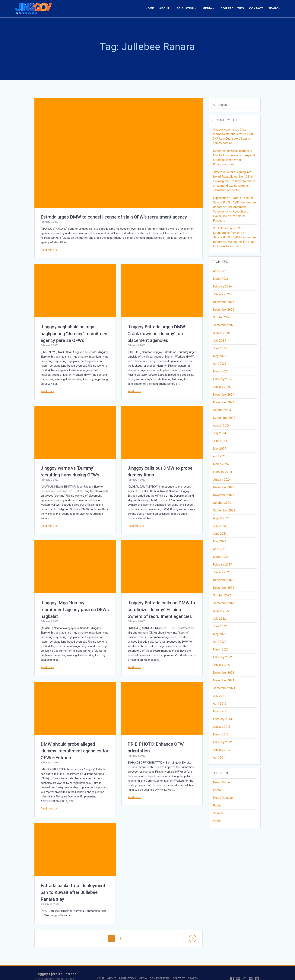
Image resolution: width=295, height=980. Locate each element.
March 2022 (221, 649)
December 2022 (224, 580)
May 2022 (220, 634)
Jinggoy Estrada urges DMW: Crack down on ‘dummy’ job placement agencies (157, 334)
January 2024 (222, 480)
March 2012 (221, 734)
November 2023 (224, 495)
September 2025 (224, 325)
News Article (221, 782)
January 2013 (222, 727)
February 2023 (222, 565)
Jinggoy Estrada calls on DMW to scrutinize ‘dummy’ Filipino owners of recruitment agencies (161, 610)
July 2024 (219, 433)
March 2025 (221, 371)
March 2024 (221, 464)
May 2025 (220, 356)
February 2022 (222, 657)
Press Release (223, 798)
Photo (217, 790)
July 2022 (219, 619)
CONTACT (256, 8)
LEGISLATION (185, 8)
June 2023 (220, 534)
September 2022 (224, 603)
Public (217, 805)
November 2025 (224, 310)
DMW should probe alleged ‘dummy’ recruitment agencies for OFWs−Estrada (75, 751)
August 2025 (221, 333)
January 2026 (222, 294)
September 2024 (224, 418)
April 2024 (220, 456)
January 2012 (222, 750)
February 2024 (222, 472)
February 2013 (222, 719)
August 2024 (221, 425)
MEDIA (208, 8)
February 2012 (222, 742)
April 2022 (220, 642)
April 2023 (220, 549)
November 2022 (224, 588)
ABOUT (165, 8)
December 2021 (224, 673)
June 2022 (220, 626)
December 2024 (224, 395)
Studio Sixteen (75, 972)
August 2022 (221, 611)
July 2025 (219, 341)
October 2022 (222, 595)
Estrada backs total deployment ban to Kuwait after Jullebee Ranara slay (160, 881)
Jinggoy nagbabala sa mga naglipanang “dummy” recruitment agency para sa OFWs (75, 334)
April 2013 (220, 704)
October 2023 (222, 503)
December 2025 (224, 302)
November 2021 (224, 680)
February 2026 (222, 286)
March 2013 (221, 711)
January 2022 (222, 665)
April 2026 (220, 271)
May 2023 (220, 541)
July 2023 (219, 526)
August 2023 (221, 518)
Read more (47, 250)
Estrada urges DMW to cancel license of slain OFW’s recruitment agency (114, 217)
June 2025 (220, 348)
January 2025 (222, 387)
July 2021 (219, 696)
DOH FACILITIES (232, 8)
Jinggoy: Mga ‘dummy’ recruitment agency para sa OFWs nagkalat (75, 610)
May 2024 (220, 449)
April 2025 (220, 364)
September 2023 (224, 510)
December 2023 (224, 487)
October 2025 (222, 317)
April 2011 (220, 758)
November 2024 (224, 402)
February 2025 (222, 379)
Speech (218, 813)
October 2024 (222, 410)
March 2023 (221, 557)
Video (217, 821)
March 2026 (221, 279)
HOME (150, 8)
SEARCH (274, 8)
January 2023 (222, 572)
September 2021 (224, 688)
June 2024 (220, 441)
